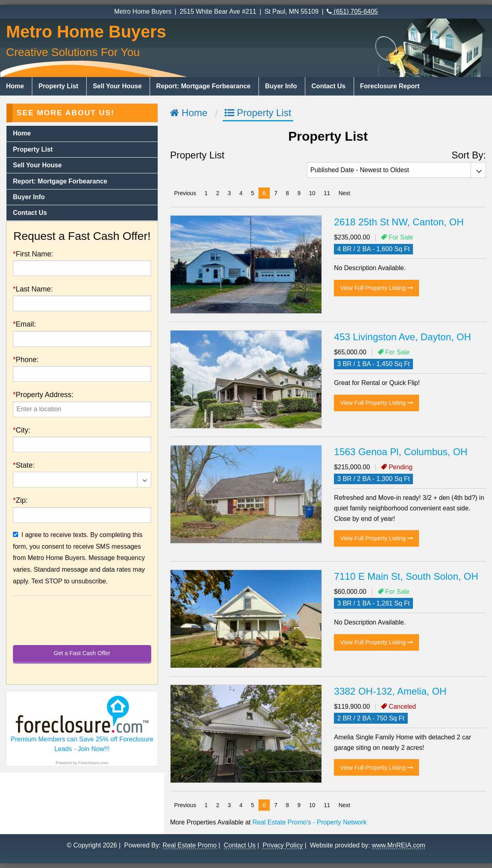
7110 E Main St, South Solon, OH (406, 576)
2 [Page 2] (218, 193)
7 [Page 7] (276, 193)
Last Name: (33, 289)
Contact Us (328, 86)
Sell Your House (117, 86)
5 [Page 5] (252, 193)
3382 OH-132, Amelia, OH (390, 691)
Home (15, 86)
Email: (24, 324)
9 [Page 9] (299, 193)
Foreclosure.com (93, 763)
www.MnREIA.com (398, 845)
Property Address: (43, 395)
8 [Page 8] (288, 193)
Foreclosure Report (390, 86)
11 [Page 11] (327, 193)
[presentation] (82, 409)
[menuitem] (16, 86)
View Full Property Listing (377, 288)
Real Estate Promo (190, 845)
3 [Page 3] (229, 193)
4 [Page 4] (241, 193)
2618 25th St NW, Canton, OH (399, 222)
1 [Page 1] (206, 193)
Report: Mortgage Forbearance (203, 86)
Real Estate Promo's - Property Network (310, 822)
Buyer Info (281, 86)
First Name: (33, 254)
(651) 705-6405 (352, 11)
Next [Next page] (346, 193)
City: (22, 430)
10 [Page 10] (312, 193)
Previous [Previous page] (187, 193)
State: (24, 465)
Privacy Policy (283, 845)
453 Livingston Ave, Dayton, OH (402, 337)
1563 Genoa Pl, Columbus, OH (401, 452)
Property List (58, 86)
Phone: (26, 360)
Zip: (20, 500)
